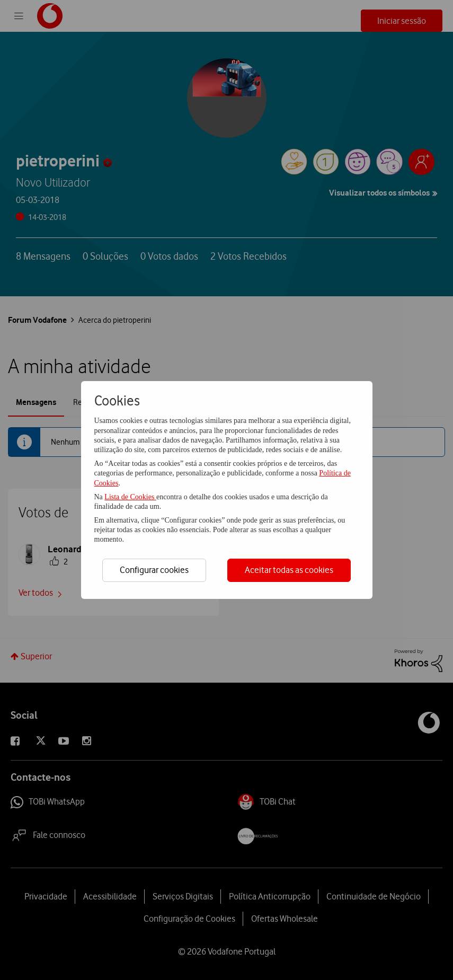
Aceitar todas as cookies (289, 570)
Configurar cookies (154, 570)
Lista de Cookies (130, 497)
